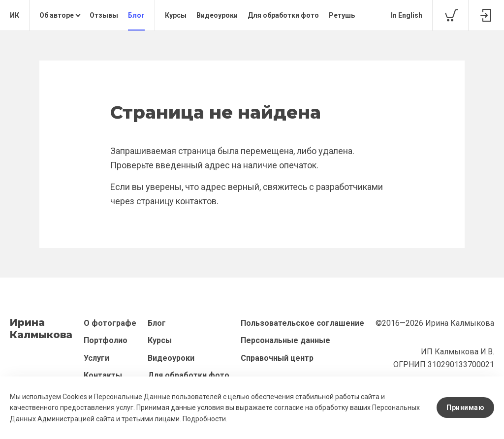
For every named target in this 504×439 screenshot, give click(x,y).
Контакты (103, 375)
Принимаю (465, 408)
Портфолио (106, 340)
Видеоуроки (217, 15)
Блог (136, 15)
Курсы (176, 15)
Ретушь (342, 15)
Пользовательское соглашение (302, 323)
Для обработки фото (283, 15)
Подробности (204, 419)
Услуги (96, 358)
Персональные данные (285, 340)
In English (407, 15)
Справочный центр (277, 358)
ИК (15, 15)
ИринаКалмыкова (41, 329)
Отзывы (104, 15)
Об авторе (57, 15)
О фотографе (110, 323)
